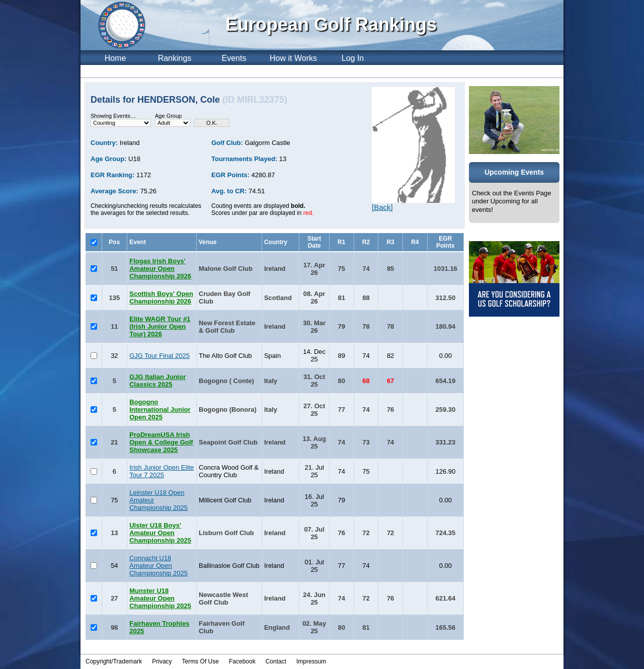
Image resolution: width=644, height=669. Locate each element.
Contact (276, 661)
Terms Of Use (200, 661)
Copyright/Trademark (114, 661)
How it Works (293, 58)
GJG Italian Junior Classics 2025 (157, 381)
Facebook (242, 661)
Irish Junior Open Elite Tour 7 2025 (162, 471)
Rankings (175, 58)
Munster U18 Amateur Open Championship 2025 (160, 598)
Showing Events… (113, 116)
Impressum (311, 661)
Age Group (168, 116)
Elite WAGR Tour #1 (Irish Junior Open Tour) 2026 (160, 326)
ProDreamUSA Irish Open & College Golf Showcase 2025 (161, 442)
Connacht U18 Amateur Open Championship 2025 (158, 566)
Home (115, 58)
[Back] (382, 207)
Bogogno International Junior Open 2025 (160, 410)
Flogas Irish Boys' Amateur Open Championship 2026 (160, 269)
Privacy (162, 661)
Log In (353, 58)
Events (234, 58)
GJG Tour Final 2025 (159, 356)
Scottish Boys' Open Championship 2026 (161, 298)
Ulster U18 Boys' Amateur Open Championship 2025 (160, 533)
